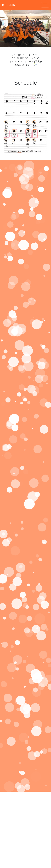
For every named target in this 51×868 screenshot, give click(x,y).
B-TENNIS (8, 5)
